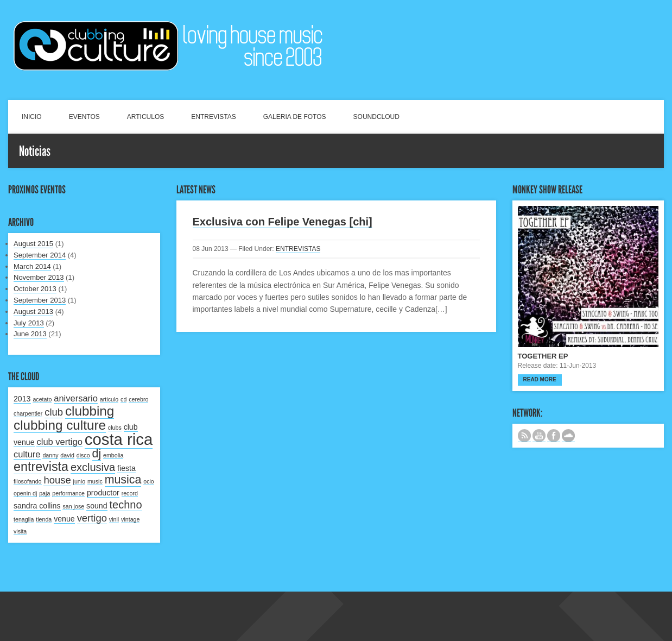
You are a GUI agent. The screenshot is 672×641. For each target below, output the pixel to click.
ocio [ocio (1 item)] (149, 481)
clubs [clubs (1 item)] (115, 428)
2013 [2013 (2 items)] (22, 399)
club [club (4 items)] (54, 412)
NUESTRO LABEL (568, 436)
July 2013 (29, 323)
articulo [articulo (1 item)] (109, 399)
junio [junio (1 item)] (80, 481)
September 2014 (40, 255)
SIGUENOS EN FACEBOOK (554, 436)
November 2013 (39, 277)
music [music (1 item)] (95, 481)
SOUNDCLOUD (376, 117)
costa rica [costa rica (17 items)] (119, 439)
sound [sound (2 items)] (97, 506)
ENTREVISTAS (213, 117)
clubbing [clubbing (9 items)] (90, 411)
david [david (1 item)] (67, 455)
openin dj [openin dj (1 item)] (25, 493)
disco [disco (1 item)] (83, 455)
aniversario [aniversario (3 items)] (76, 398)
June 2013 (30, 334)
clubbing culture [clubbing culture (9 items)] (60, 425)
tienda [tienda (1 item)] (44, 519)
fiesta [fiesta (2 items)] (126, 468)
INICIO (32, 117)
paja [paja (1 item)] (45, 493)
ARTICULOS (145, 117)
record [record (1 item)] (130, 493)
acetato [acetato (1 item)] (42, 399)
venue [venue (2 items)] (64, 519)
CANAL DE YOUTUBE (539, 436)
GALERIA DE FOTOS (295, 117)
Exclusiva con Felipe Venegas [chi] (283, 222)
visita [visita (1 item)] (20, 531)
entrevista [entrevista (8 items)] (41, 467)
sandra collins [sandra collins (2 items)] (37, 506)
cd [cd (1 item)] (123, 399)
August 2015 (33, 244)
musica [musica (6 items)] (123, 480)
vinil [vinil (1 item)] (114, 519)
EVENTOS (84, 117)
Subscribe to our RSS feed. (524, 436)
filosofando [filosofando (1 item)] (28, 481)
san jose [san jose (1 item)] (73, 506)
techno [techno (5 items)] (126, 505)
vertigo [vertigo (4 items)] (92, 518)
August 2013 (33, 312)
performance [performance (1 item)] (68, 493)
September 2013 (40, 300)
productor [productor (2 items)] (103, 493)
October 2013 (35, 289)
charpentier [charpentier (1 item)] (28, 413)
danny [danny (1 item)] (50, 455)
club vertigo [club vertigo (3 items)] (59, 442)
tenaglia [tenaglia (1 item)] (24, 519)
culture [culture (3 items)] (27, 454)
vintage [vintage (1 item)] (130, 519)
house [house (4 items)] (57, 480)
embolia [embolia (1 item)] (113, 455)
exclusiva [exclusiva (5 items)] (93, 467)
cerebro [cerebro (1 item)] (138, 399)
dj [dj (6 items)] (97, 454)
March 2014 (32, 266)
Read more (540, 379)
